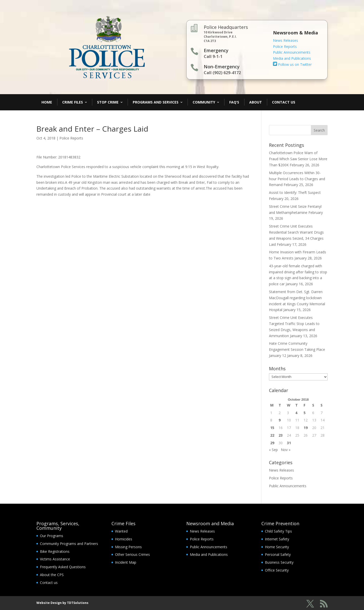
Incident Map (126, 562)
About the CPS (52, 575)
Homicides (124, 539)
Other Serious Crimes (132, 554)
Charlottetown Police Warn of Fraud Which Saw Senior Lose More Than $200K (298, 159)
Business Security (279, 562)
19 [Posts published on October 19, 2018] (306, 428)
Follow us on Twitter (292, 64)
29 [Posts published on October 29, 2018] (272, 443)
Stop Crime (108, 102)
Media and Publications (292, 58)
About (256, 102)
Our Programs (52, 536)
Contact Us (284, 102)
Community (204, 102)
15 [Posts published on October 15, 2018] (272, 428)
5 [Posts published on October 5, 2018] (305, 413)
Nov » (286, 450)
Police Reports (285, 46)
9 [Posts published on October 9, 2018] (280, 420)
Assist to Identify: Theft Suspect (295, 192)
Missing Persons (128, 547)
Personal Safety (278, 554)
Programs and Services (156, 102)
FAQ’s (234, 102)
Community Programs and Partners (69, 544)
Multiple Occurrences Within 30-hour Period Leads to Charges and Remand (297, 179)
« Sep (273, 450)
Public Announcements (292, 52)
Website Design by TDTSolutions (62, 603)
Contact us (49, 583)
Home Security (277, 547)
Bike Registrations (55, 551)
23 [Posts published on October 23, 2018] (281, 435)
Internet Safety (277, 539)
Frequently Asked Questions (63, 567)
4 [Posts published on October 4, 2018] (296, 413)
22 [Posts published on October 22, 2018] (272, 435)
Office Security (277, 570)
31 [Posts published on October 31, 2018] (289, 443)
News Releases (286, 40)
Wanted (121, 531)
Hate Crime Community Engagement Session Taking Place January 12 (297, 349)
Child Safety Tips (278, 531)
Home (47, 102)
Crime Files (73, 102)
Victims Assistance (55, 559)
